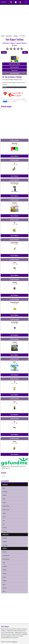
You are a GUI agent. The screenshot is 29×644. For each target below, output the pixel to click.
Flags (4, 563)
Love (4, 520)
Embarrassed (6, 510)
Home (3, 36)
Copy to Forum (15, 70)
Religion (4, 581)
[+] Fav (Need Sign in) (15, 73)
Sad (3, 524)
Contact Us (14, 642)
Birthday (5, 538)
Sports (4, 584)
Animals (4, 552)
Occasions (5, 545)
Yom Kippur (22, 36)
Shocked (5, 528)
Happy (4, 513)
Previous (4, 52)
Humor (4, 517)
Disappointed (6, 506)
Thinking (5, 531)
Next (25, 52)
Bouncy (4, 502)
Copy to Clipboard (15, 156)
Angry (4, 488)
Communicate (6, 555)
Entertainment (6, 559)
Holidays (16, 36)
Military (4, 570)
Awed (4, 499)
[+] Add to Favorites (15, 140)
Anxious (4, 495)
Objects (4, 573)
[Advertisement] (15, 19)
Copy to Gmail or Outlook (15, 64)
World (4, 591)
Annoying (5, 492)
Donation (3, 466)
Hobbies (5, 566)
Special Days (9, 36)
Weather (5, 588)
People (4, 577)
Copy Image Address (15, 67)
